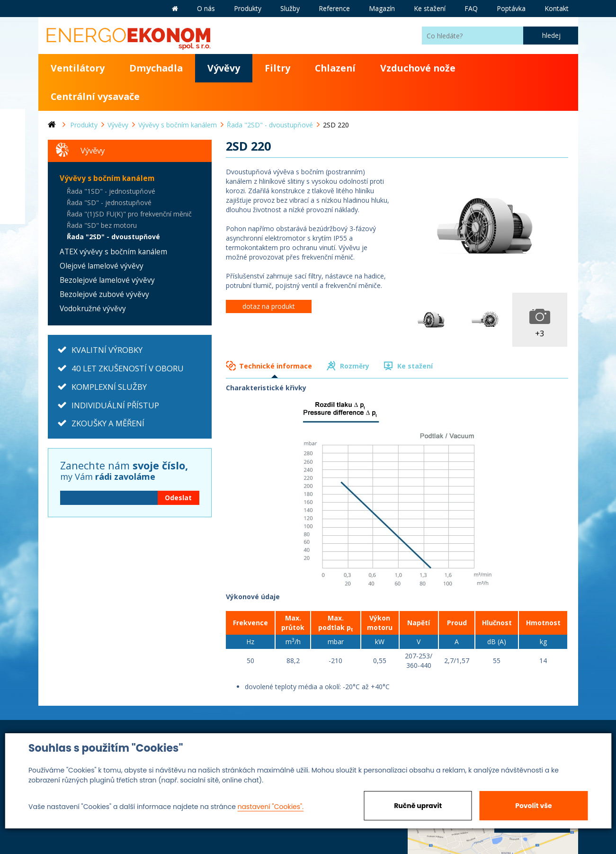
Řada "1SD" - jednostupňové (111, 191)
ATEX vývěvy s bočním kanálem (113, 252)
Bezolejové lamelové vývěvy (107, 280)
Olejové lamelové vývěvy (102, 266)
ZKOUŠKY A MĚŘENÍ (108, 423)
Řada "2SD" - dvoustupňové (113, 237)
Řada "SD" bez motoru (102, 225)
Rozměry (355, 366)
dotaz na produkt (269, 306)
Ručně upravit (418, 806)
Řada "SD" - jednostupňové (109, 202)
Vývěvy (224, 68)
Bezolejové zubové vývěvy (104, 294)
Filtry (277, 68)
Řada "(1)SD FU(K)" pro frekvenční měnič (129, 214)
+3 (540, 333)
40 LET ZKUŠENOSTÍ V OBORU (128, 368)
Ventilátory (78, 68)
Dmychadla (156, 68)
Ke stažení (415, 366)
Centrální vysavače (95, 96)
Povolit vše (533, 806)
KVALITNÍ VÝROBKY (107, 350)
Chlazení (335, 68)
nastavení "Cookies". (271, 807)
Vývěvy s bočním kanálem (107, 178)
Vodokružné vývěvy (93, 309)
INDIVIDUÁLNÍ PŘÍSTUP (115, 405)
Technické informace (276, 366)
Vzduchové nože (418, 68)
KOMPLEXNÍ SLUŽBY (109, 387)
